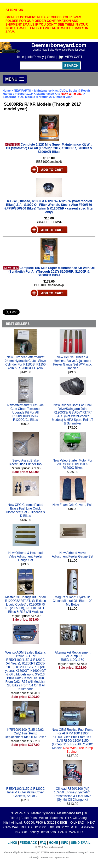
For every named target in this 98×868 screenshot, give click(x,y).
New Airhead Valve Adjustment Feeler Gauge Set (72, 555)
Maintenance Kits (69, 813)
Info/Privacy (36, 57)
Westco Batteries (51, 818)
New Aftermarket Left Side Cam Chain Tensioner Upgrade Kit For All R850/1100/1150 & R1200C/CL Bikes (25, 412)
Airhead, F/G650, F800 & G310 (33, 823)
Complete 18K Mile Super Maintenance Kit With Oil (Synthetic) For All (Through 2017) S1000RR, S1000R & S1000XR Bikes (51, 272)
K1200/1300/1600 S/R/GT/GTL (57, 827)
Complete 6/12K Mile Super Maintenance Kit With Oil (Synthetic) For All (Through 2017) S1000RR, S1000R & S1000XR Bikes (50, 148)
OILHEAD (78, 823)
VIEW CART (74, 57)
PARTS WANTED (71, 832)
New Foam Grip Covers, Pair (73, 505)
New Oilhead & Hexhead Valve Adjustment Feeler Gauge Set (25, 556)
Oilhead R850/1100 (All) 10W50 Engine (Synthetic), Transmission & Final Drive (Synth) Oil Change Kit (73, 794)
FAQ (43, 843)
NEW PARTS (22, 91)
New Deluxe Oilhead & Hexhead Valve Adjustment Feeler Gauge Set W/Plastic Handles (72, 363)
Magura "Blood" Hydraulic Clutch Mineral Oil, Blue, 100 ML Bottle (72, 601)
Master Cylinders (43, 813)
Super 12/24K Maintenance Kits (50, 94)
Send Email (81, 843)
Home (20, 57)
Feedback (28, 843)
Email (51, 57)
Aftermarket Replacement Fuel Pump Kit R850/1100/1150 (72, 656)
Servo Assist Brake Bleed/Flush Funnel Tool (25, 462)
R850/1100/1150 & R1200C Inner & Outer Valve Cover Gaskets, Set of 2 (25, 792)
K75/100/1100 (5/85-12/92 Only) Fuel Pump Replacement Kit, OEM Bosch (25, 733)
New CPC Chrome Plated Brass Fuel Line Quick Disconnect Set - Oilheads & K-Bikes (25, 510)
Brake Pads (28, 818)
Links (12, 843)
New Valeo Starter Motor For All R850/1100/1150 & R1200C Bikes (73, 464)
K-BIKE (62, 823)
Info (65, 843)
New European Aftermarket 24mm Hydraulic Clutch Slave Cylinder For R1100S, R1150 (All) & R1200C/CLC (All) (25, 363)
